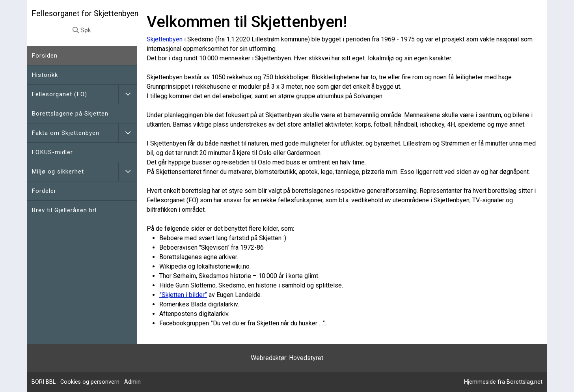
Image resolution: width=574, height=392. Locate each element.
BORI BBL (44, 382)
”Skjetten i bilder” (183, 295)
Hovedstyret (306, 358)
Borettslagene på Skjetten (70, 114)
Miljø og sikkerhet (58, 172)
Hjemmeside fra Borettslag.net (503, 382)
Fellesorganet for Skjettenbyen (85, 13)
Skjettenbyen (165, 39)
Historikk (45, 75)
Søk (82, 30)
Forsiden (45, 56)
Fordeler (44, 191)
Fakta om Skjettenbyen (65, 133)
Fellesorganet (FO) (59, 94)
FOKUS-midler (52, 152)
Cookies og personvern (90, 382)
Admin (132, 382)
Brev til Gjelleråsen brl (64, 210)
